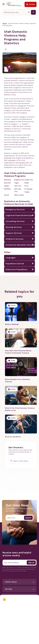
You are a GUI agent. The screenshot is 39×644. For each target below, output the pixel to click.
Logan (17, 183)
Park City (18, 186)
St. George (28, 189)
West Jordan (19, 195)
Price (26, 186)
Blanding (7, 180)
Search (28, 518)
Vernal (6, 195)
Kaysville (7, 183)
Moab (27, 183)
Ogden (7, 186)
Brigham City (19, 180)
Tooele (27, 192)
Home (5, 23)
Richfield (7, 189)
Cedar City (29, 180)
